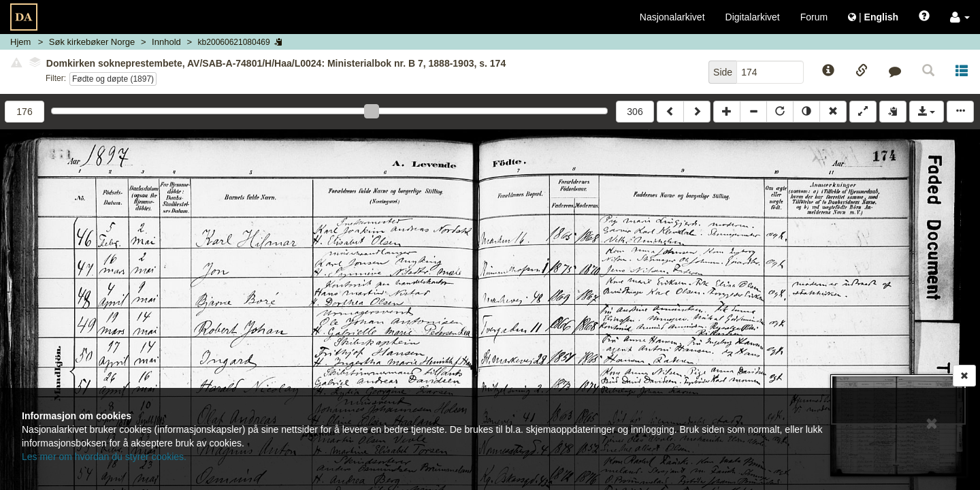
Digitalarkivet (753, 17)
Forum (814, 17)
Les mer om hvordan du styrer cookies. (104, 457)
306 (635, 112)
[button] (960, 17)
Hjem (20, 42)
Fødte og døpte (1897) (113, 79)
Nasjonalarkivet (672, 17)
